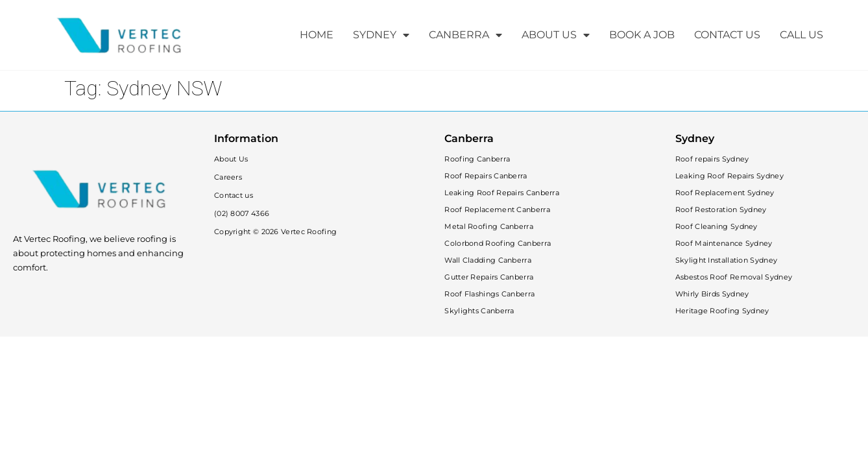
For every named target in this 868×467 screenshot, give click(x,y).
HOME (317, 35)
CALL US (802, 35)
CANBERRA (465, 35)
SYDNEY (381, 35)
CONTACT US (727, 35)
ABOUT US (556, 35)
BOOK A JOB (642, 35)
